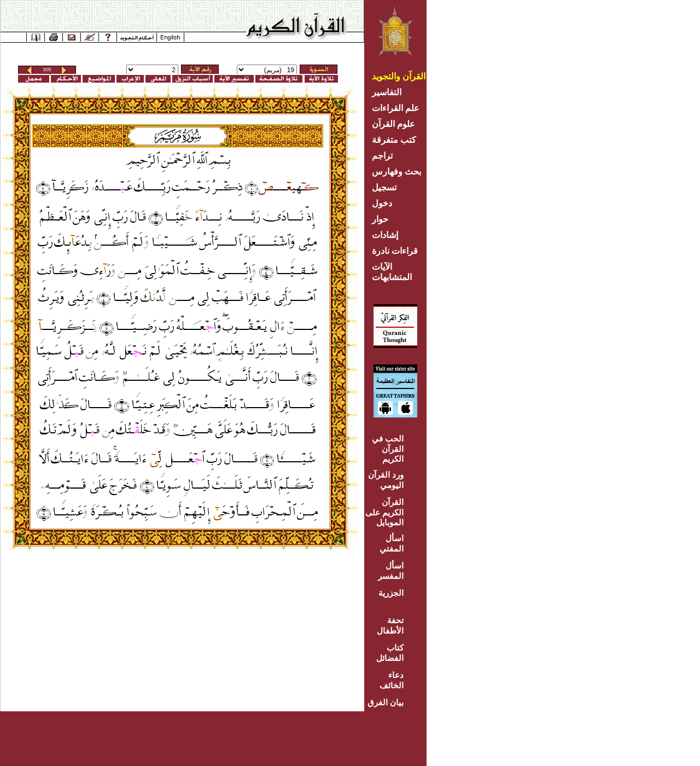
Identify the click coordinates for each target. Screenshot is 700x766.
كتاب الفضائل (390, 653)
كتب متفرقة (394, 140)
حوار (380, 219)
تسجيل (384, 187)
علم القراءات (396, 108)
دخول (382, 203)
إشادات (385, 235)
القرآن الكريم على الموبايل (384, 512)
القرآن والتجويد (399, 76)
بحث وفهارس (399, 172)
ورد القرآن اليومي (386, 480)
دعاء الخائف (392, 680)
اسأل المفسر (391, 571)
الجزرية (391, 593)
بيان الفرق (386, 702)
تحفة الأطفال (390, 625)
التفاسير (387, 92)
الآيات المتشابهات (392, 272)
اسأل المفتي (392, 543)
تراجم (382, 156)
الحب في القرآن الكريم (388, 449)
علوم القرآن (393, 124)
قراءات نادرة (395, 251)
